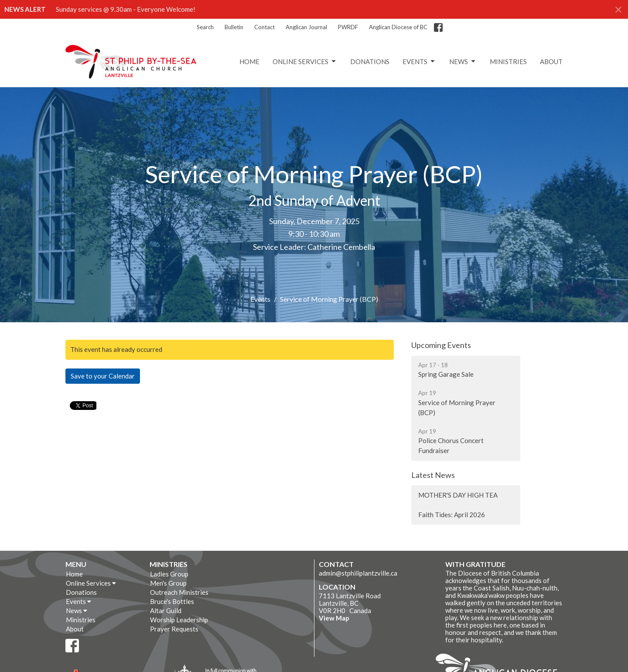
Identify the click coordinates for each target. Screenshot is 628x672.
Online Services (305, 61)
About (551, 61)
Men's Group (168, 583)
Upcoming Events (441, 345)
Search (205, 27)
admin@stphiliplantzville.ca (358, 573)
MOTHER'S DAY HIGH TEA (458, 495)
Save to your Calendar (103, 376)
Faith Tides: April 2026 (452, 515)
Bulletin (234, 27)
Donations (370, 61)
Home (249, 61)
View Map (334, 618)
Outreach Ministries (179, 592)
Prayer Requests (174, 629)
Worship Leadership (179, 620)
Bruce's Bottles (172, 601)
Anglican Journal (306, 27)
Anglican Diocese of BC (398, 27)
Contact (265, 27)
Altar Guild (166, 611)
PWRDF (348, 27)
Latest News (433, 475)
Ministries (508, 61)
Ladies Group (169, 574)
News (463, 61)
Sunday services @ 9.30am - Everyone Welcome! (126, 9)
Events (419, 61)
